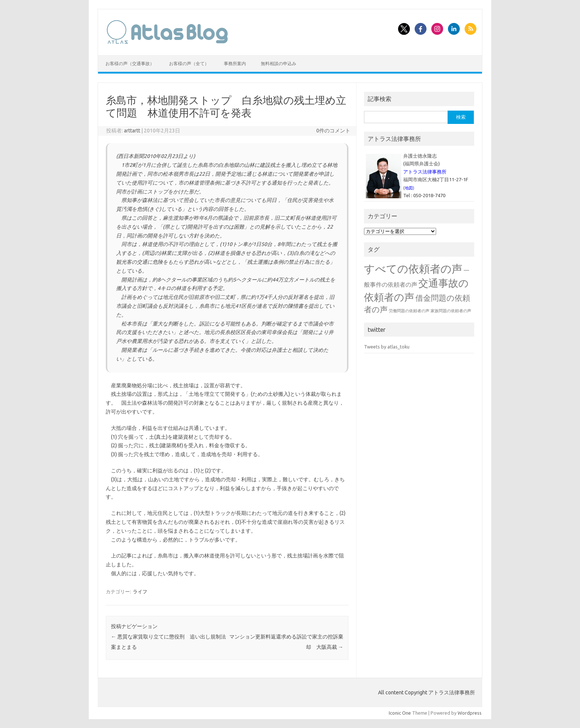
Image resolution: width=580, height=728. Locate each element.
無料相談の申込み (279, 63)
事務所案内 (235, 63)
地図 (409, 188)
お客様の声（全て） (189, 63)
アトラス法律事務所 (425, 172)
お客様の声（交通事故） (130, 63)
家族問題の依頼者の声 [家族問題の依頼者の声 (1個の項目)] (451, 311)
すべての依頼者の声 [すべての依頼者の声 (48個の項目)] (413, 269)
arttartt (132, 131)
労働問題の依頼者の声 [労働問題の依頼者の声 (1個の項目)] (409, 311)
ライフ (140, 591)
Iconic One (400, 713)
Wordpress (470, 713)
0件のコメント (333, 131)
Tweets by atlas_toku (387, 347)
